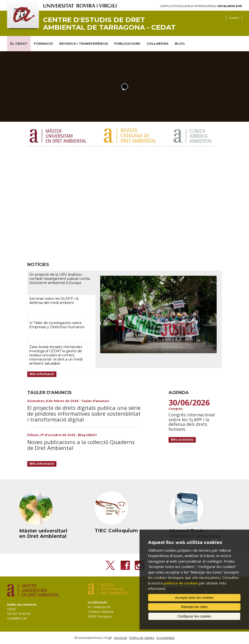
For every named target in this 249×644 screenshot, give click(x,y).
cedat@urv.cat (17, 618)
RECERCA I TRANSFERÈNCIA (84, 43)
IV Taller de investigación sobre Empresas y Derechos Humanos (57, 325)
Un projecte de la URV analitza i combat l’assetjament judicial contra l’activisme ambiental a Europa (60, 279)
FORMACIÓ (43, 43)
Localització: (98, 602)
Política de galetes (142, 638)
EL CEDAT (19, 43)
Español (234, 18)
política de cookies (181, 583)
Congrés (176, 409)
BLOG (180, 43)
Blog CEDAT (87, 435)
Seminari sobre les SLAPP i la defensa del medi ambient (54, 301)
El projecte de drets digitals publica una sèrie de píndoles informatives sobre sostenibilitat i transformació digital (84, 413)
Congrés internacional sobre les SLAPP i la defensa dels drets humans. (192, 422)
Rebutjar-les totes (194, 607)
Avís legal (120, 638)
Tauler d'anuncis (95, 401)
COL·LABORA (158, 43)
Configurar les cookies (194, 616)
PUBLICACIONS (127, 43)
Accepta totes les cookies (194, 598)
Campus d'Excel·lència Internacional (201, 6)
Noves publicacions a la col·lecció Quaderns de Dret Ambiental (81, 445)
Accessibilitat (165, 638)
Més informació (42, 374)
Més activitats (182, 440)
